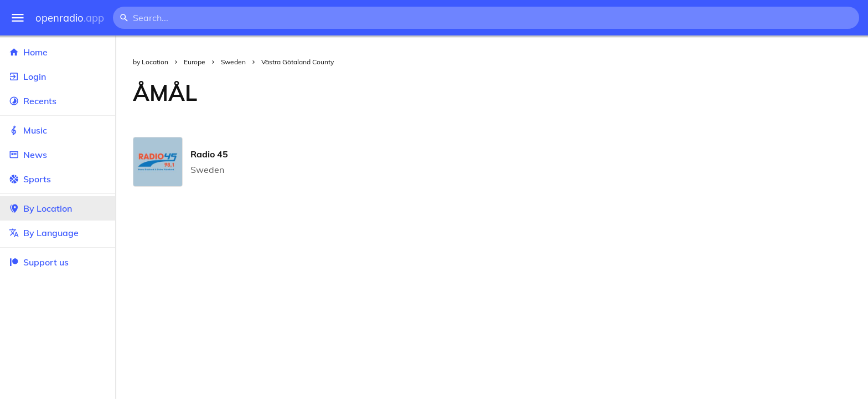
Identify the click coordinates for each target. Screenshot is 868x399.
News (58, 155)
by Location (151, 62)
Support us (39, 262)
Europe (195, 62)
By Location (58, 208)
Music (58, 130)
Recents (58, 101)
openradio (70, 18)
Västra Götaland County (298, 62)
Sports (58, 179)
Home (58, 52)
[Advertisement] (541, 93)
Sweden (233, 62)
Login (58, 76)
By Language (58, 233)
